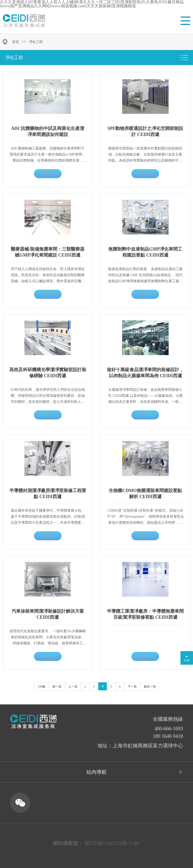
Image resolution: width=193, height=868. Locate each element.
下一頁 (132, 687)
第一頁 (57, 687)
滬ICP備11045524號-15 (109, 843)
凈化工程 (36, 42)
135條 (41, 687)
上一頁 (73, 687)
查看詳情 (48, 174)
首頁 (16, 42)
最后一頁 (150, 687)
